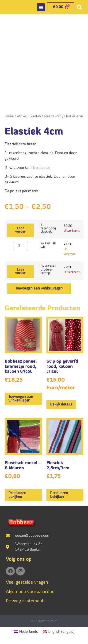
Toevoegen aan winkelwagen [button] (21, 399)
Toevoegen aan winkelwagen (39, 289)
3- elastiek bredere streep (48, 270)
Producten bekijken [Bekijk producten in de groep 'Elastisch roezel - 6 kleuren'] (17, 495)
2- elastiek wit (48, 245)
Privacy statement (25, 601)
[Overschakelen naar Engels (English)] (59, 632)
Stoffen (35, 117)
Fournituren (53, 117)
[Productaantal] (20, 246)
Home (9, 117)
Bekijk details (61, 405)
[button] (41, 7)
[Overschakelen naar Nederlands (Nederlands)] (26, 632)
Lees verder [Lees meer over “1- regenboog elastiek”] (20, 230)
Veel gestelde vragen (27, 582)
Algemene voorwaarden (30, 592)
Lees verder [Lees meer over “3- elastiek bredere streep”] (20, 271)
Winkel (22, 117)
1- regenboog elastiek (48, 229)
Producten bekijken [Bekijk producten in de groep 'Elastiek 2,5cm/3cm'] (59, 495)
